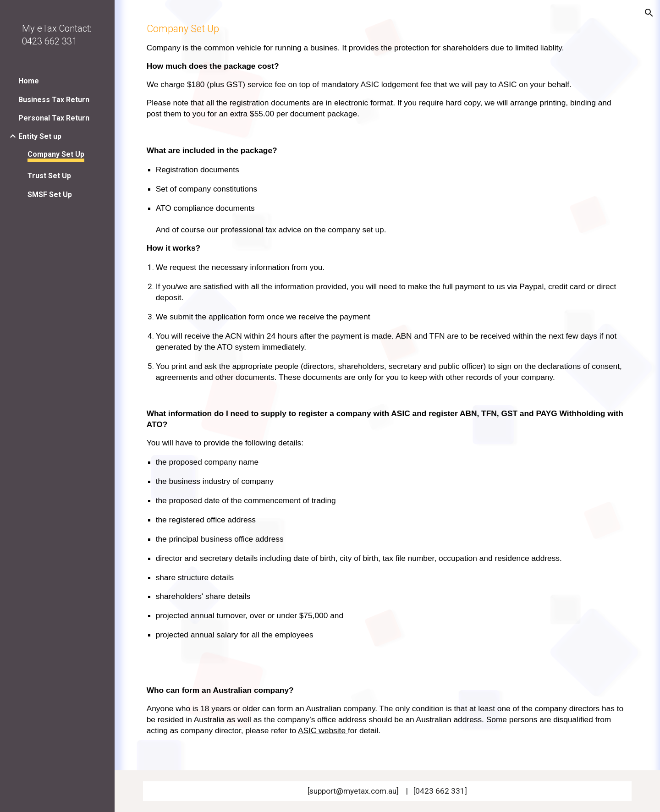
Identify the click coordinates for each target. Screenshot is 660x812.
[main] (388, 385)
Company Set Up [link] (56, 154)
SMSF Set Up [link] (50, 195)
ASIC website (322, 730)
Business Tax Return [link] (54, 100)
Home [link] (29, 81)
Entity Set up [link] (40, 136)
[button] (649, 13)
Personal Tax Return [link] (54, 118)
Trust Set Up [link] (49, 176)
